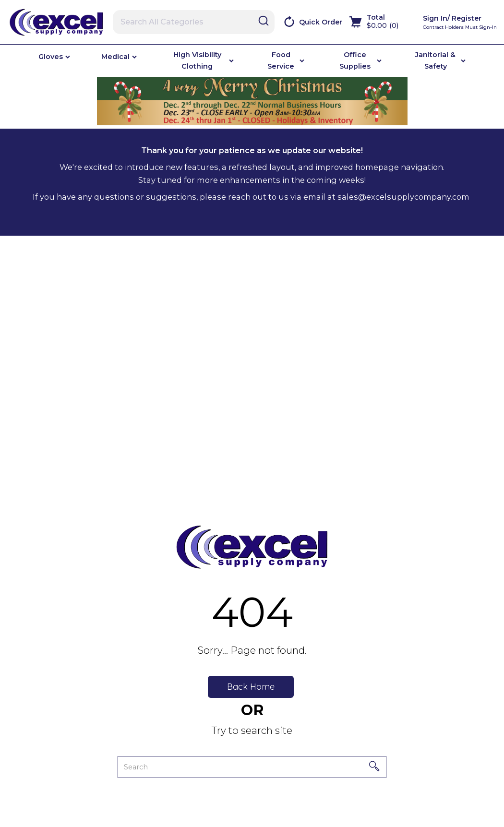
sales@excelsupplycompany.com (403, 197)
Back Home (251, 687)
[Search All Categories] (194, 22)
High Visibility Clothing (197, 60)
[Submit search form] (264, 22)
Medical (115, 57)
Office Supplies (355, 60)
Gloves (51, 57)
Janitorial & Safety (435, 60)
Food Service (281, 60)
